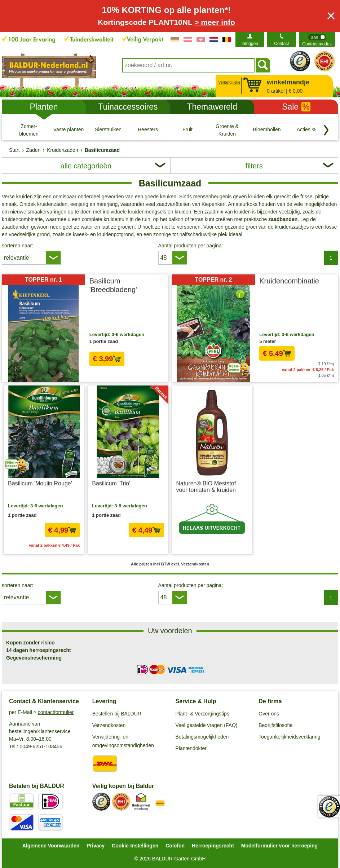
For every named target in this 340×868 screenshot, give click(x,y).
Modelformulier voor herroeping (279, 846)
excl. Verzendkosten (145, 373)
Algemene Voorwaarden (51, 846)
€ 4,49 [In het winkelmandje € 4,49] (146, 530)
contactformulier (56, 712)
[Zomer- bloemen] (29, 130)
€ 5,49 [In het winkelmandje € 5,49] (277, 353)
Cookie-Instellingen (135, 846)
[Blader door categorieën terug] (326, 130)
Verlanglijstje (228, 82)
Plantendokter (191, 748)
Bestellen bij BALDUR (117, 714)
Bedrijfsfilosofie (275, 725)
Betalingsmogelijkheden (202, 737)
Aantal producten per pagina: (191, 246)
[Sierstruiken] (108, 130)
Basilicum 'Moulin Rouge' (40, 483)
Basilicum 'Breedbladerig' (113, 285)
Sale (296, 107)
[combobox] (188, 65)
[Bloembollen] (267, 130)
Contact (281, 44)
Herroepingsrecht (213, 846)
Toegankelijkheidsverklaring (289, 737)
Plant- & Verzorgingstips (202, 714)
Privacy (96, 846)
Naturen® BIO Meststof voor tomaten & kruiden (206, 487)
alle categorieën (86, 166)
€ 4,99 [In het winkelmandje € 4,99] (62, 530)
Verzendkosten (109, 725)
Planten (44, 107)
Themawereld (212, 107)
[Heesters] (148, 130)
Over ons (269, 714)
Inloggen (250, 44)
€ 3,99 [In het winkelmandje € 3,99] (107, 359)
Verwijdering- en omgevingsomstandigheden (123, 741)
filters (254, 166)
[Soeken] (263, 65)
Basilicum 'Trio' (111, 483)
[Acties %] (306, 130)
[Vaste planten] (69, 130)
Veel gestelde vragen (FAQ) (207, 725)
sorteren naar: (17, 246)
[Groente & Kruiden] (227, 130)
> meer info (215, 22)
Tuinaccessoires (128, 107)
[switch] (317, 39)
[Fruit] (187, 130)
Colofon (175, 846)
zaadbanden (283, 219)
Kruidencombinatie (289, 281)
